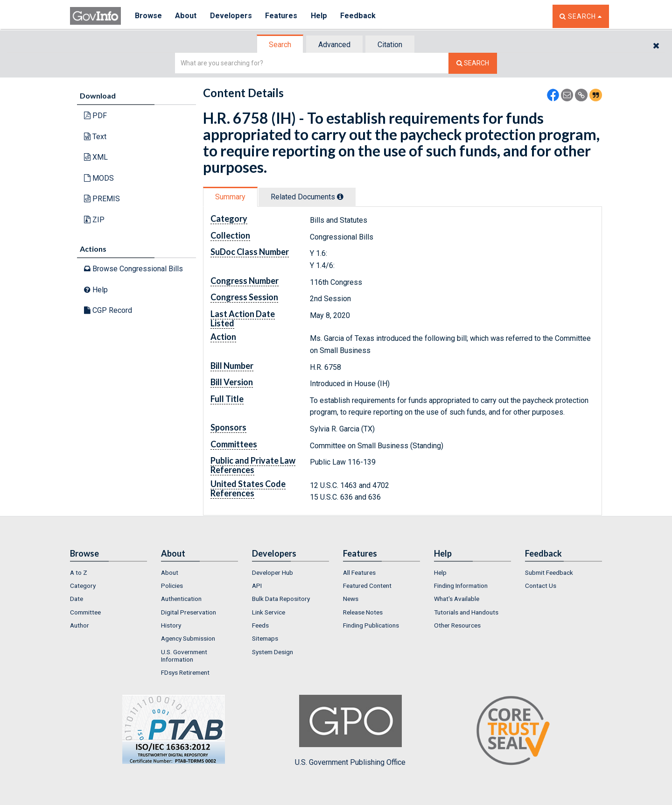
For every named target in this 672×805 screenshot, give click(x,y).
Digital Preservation (189, 612)
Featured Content (367, 586)
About (186, 16)
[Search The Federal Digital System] (473, 63)
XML (96, 157)
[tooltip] (340, 197)
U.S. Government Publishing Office (350, 731)
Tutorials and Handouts (466, 612)
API (257, 586)
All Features (359, 572)
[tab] (280, 45)
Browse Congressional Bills (133, 269)
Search (280, 45)
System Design (273, 652)
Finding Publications (371, 625)
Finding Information (461, 586)
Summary (230, 197)
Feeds (260, 625)
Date (77, 599)
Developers (232, 16)
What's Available (457, 599)
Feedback (360, 16)
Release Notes (363, 612)
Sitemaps (265, 638)
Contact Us (541, 586)
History (171, 625)
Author (80, 625)
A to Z (79, 572)
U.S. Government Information (184, 656)
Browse (148, 16)
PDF (95, 116)
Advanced (334, 45)
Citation (390, 45)
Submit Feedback (549, 572)
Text (95, 137)
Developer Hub (273, 572)
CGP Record (108, 310)
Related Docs (307, 197)
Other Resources (457, 625)
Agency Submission (188, 638)
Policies (172, 586)
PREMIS (102, 199)
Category (83, 586)
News (351, 599)
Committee (85, 612)
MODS (99, 178)
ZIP (94, 220)
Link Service (269, 612)
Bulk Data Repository (281, 599)
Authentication (181, 599)
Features (283, 16)
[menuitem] (108, 572)
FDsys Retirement (185, 672)
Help (321, 16)
